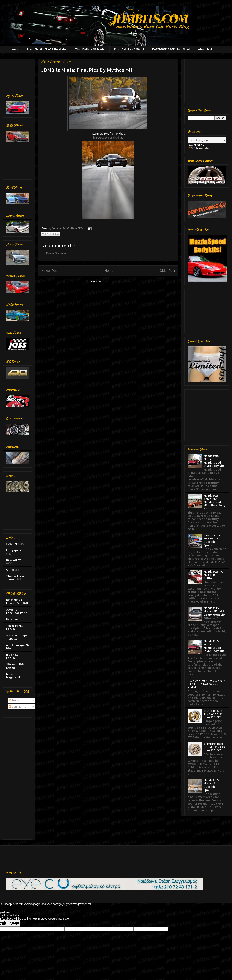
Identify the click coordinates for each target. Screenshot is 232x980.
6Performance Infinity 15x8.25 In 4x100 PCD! (214, 747)
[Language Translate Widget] (207, 140)
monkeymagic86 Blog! (18, 647)
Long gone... (15, 550)
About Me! (205, 49)
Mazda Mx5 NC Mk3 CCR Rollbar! (213, 575)
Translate (198, 148)
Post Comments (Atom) (116, 281)
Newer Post (50, 271)
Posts (14, 700)
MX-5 (66, 228)
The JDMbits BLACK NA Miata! (46, 49)
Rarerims (12, 619)
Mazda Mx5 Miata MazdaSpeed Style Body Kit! (214, 461)
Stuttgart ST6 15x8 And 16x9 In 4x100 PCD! (214, 714)
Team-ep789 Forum (15, 627)
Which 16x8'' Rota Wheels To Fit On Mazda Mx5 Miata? (206, 684)
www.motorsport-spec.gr (18, 637)
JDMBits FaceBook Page (17, 611)
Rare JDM (77, 228)
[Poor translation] (14, 923)
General (57, 228)
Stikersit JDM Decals (15, 666)
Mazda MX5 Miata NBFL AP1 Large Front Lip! (215, 611)
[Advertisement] (18, 72)
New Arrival (14, 560)
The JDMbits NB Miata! (129, 49)
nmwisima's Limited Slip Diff (17, 602)
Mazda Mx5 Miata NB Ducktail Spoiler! (211, 785)
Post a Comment (56, 253)
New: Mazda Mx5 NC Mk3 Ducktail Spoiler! (212, 540)
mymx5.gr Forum (13, 656)
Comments (17, 707)
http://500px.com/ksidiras (108, 138)
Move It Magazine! (13, 676)
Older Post (167, 271)
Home (14, 49)
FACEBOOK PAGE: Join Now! (171, 49)
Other (10, 570)
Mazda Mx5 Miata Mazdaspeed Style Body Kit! (214, 646)
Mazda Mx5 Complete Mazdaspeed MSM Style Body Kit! (215, 502)
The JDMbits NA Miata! (90, 49)
